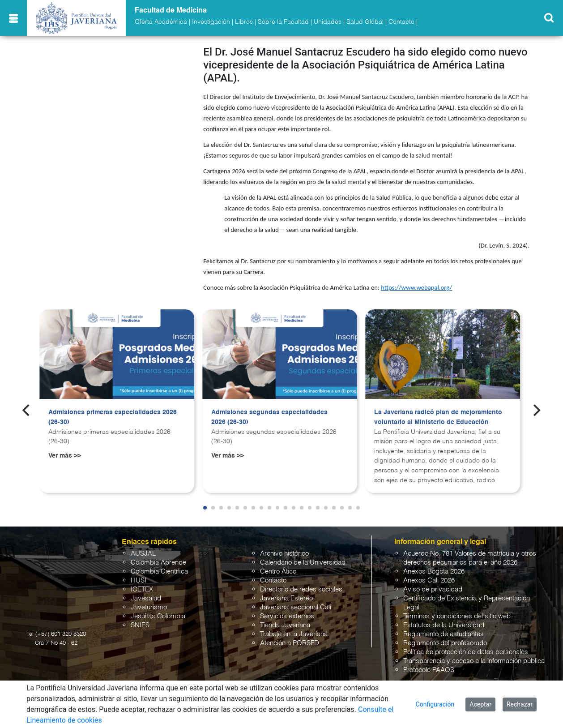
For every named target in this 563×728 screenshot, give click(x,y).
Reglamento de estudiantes (444, 634)
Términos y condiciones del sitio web (457, 616)
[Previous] (27, 410)
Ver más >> (65, 456)
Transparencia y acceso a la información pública (474, 661)
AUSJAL (143, 554)
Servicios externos (287, 616)
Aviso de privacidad (433, 589)
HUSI (139, 580)
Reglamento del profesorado (445, 643)
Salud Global (365, 22)
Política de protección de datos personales (466, 652)
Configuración (435, 704)
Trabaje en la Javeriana (294, 634)
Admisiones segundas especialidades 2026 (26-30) (269, 417)
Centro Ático (278, 572)
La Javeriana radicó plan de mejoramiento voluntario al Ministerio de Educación (438, 417)
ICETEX (142, 589)
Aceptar (480, 704)
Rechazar (520, 704)
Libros (244, 22)
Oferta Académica (161, 22)
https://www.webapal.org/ (416, 287)
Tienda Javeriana (285, 625)
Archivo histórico (284, 554)
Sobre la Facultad (283, 22)
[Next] (536, 410)
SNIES (140, 625)
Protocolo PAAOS (429, 670)
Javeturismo (149, 607)
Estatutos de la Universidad (444, 625)
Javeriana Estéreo (286, 598)
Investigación (211, 22)
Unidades (328, 22)
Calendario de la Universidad (303, 563)
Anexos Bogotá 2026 (434, 572)
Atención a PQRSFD (290, 643)
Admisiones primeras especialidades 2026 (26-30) (113, 417)
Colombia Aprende (158, 563)
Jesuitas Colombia (158, 616)
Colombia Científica (159, 572)
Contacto (401, 22)
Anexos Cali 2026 (429, 580)
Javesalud (146, 598)
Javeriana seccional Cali (296, 607)
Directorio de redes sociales (301, 589)
